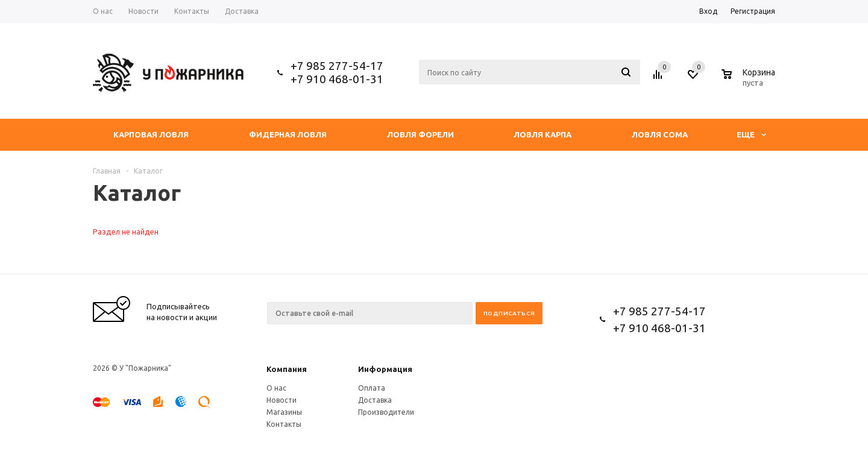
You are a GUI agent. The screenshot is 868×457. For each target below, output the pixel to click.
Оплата (372, 388)
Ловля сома (660, 134)
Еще (751, 134)
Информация (385, 369)
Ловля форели (420, 134)
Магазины (284, 412)
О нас (276, 388)
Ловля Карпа (542, 134)
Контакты (284, 424)
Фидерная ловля (288, 134)
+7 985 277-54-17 (337, 66)
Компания (287, 369)
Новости (281, 400)
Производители (386, 412)
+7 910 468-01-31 (337, 79)
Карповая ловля (151, 134)
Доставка (375, 400)
